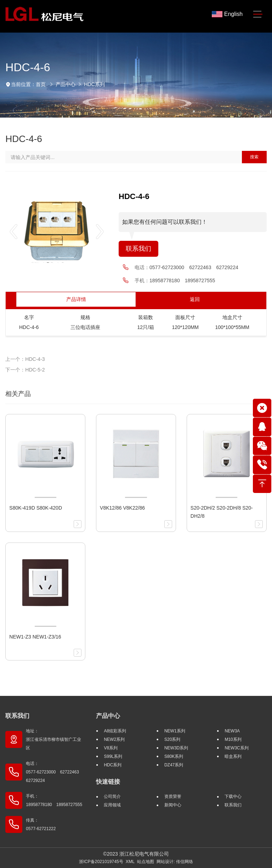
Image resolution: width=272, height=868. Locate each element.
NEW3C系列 (236, 748)
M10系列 (233, 739)
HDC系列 (94, 84)
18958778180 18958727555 (182, 280)
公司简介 (112, 796)
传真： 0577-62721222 (41, 824)
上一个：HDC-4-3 (25, 359)
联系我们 (138, 249)
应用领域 (112, 805)
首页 (41, 84)
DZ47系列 (174, 765)
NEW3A (232, 731)
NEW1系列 (175, 731)
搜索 (254, 157)
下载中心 (233, 796)
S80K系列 (174, 756)
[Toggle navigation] (258, 14)
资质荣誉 (173, 796)
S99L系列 (113, 756)
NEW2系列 (114, 739)
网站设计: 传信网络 (175, 862)
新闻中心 (173, 805)
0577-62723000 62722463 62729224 (194, 267)
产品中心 (66, 84)
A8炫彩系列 (115, 731)
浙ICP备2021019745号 (101, 862)
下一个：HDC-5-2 (25, 370)
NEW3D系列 (176, 748)
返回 (195, 299)
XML (130, 862)
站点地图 (146, 862)
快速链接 (108, 782)
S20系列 (172, 739)
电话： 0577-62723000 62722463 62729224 (54, 772)
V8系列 (111, 748)
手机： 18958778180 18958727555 (54, 800)
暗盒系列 (233, 756)
